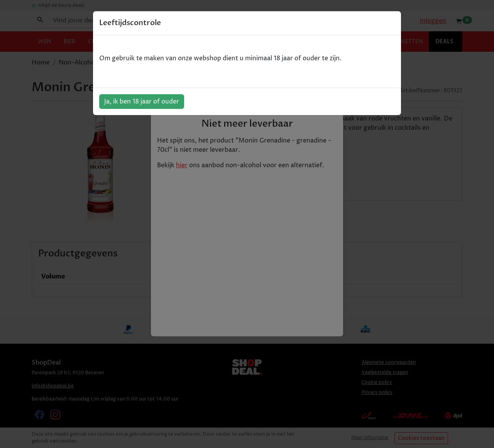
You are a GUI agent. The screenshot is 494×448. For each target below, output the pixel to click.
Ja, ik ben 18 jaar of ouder (142, 102)
